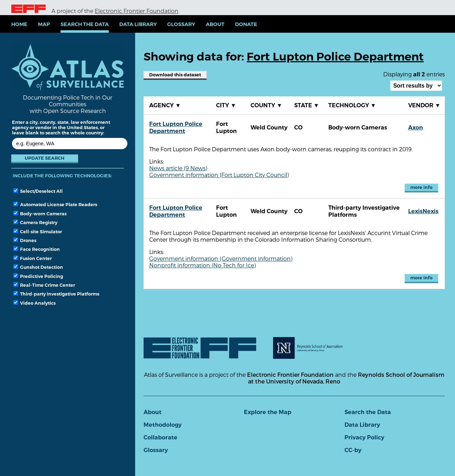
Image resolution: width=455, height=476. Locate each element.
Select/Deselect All (38, 191)
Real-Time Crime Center (44, 285)
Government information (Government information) (221, 258)
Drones (25, 240)
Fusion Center (33, 258)
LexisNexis (423, 211)
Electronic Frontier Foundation (137, 11)
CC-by (353, 450)
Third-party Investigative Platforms (56, 294)
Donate (246, 24)
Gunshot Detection (38, 267)
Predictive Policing (38, 276)
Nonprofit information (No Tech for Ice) (203, 265)
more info (421, 187)
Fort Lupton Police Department (176, 128)
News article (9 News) (178, 168)
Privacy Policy (364, 437)
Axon (416, 128)
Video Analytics (34, 303)
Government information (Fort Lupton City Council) (219, 175)
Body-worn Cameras (40, 214)
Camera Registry (35, 222)
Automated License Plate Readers (55, 204)
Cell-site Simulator (38, 231)
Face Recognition (37, 249)
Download (175, 75)
